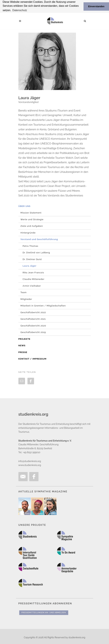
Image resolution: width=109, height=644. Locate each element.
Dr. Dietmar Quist (32, 259)
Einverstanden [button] (96, 6)
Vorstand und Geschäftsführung (39, 239)
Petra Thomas (30, 246)
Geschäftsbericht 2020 (33, 326)
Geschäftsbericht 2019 (33, 332)
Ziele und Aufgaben (32, 226)
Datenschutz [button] (20, 10)
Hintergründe (28, 233)
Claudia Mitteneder (34, 279)
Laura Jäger (30, 266)
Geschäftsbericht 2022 (33, 312)
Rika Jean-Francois (33, 272)
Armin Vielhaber (32, 286)
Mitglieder (26, 299)
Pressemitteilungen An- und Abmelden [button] (44, 612)
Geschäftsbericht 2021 (33, 319)
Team (24, 292)
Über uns (24, 206)
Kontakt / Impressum (32, 359)
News (22, 346)
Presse (23, 352)
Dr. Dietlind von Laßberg (36, 253)
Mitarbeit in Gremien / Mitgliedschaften (43, 306)
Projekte (24, 339)
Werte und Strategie (32, 219)
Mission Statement (31, 213)
